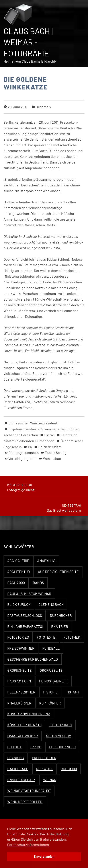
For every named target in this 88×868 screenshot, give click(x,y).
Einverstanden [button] (44, 856)
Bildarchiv (43, 107)
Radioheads (18, 769)
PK (30, 447)
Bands (38, 583)
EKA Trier (60, 626)
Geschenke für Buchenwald (33, 659)
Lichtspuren (61, 725)
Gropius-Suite (20, 670)
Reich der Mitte (50, 447)
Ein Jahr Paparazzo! (25, 626)
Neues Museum (59, 736)
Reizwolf (44, 769)
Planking (16, 758)
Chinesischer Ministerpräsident (33, 423)
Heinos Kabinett (53, 681)
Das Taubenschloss (25, 615)
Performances (62, 747)
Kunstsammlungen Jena (29, 714)
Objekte (15, 747)
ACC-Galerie (18, 560)
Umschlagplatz (21, 780)
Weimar (50, 780)
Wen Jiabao (52, 458)
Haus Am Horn (19, 681)
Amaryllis (46, 560)
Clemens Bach (51, 604)
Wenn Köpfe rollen (25, 802)
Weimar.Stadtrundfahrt (29, 791)
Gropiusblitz (51, 670)
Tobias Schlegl (56, 453)
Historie (50, 692)
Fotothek (72, 637)
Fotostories (18, 637)
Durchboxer (61, 615)
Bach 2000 (16, 583)
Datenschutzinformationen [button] (28, 845)
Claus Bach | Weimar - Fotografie (28, 42)
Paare (36, 747)
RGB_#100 (69, 769)
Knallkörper (19, 703)
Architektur (19, 572)
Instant (72, 692)
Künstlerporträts (24, 725)
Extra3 (49, 435)
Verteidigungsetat (23, 458)
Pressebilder (44, 758)
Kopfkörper (50, 703)
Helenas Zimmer (21, 692)
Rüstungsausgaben (24, 453)
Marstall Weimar (23, 736)
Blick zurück (19, 604)
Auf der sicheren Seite (58, 572)
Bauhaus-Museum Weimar (29, 594)
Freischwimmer (21, 648)
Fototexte (46, 637)
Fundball (51, 648)
